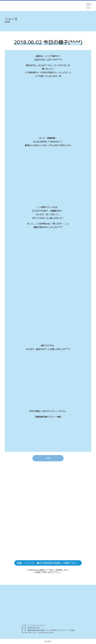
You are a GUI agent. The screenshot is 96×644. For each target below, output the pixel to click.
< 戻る (48, 458)
